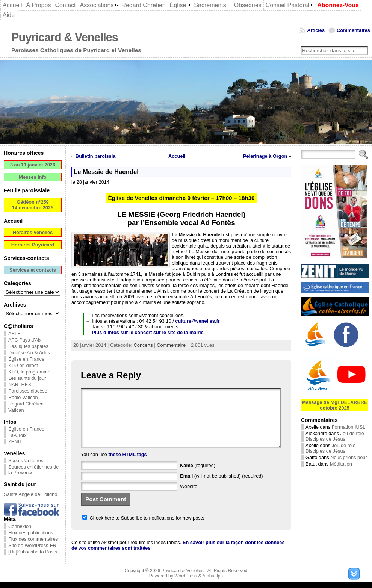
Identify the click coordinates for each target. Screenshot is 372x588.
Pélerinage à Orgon (265, 156)
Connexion (20, 526)
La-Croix (17, 435)
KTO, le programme (29, 372)
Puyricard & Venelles (65, 37)
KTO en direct (23, 365)
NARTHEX (20, 385)
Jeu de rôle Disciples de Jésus (335, 436)
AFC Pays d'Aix (25, 340)
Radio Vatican (23, 397)
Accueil (177, 156)
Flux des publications (31, 533)
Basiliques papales (28, 346)
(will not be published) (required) (222, 487)
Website (189, 498)
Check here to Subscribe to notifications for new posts (143, 529)
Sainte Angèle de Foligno (30, 494)
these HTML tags (128, 466)
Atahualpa (212, 582)
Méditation (341, 464)
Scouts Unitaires (26, 460)
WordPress (186, 582)
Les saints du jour (27, 378)
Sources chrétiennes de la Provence (33, 470)
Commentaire (171, 345)
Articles (316, 30)
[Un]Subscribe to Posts (33, 552)
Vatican (16, 410)
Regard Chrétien (26, 404)
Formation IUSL (349, 427)
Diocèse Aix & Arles (29, 353)
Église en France (26, 359)
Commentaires (353, 30)
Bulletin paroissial (96, 156)
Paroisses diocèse (28, 391)
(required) (198, 477)
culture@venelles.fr (197, 321)
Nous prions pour (349, 457)
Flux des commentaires (33, 539)
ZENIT (15, 442)
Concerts (143, 345)
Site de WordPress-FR (32, 545)
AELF (14, 333)
